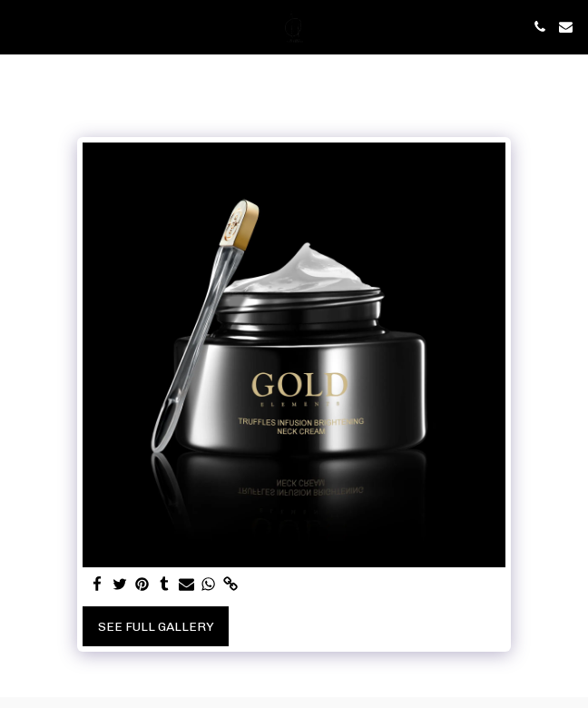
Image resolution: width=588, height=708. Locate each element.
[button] (20, 26)
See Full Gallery (156, 627)
